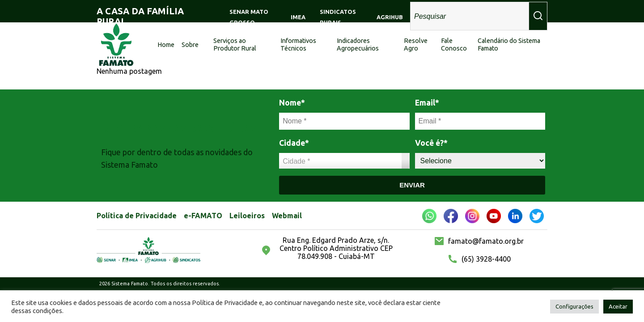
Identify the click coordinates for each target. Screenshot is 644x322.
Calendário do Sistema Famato (509, 44)
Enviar (412, 185)
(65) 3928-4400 (486, 259)
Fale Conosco (454, 44)
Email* (427, 103)
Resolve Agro (416, 44)
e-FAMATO (203, 216)
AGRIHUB (390, 17)
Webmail (287, 216)
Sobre (190, 45)
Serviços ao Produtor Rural (235, 44)
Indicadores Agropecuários (358, 44)
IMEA (298, 17)
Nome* (292, 103)
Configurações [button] (574, 306)
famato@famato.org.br (486, 241)
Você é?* (431, 143)
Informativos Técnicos (298, 44)
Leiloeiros (247, 216)
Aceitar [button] (618, 306)
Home (166, 45)
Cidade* (294, 143)
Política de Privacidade (137, 216)
